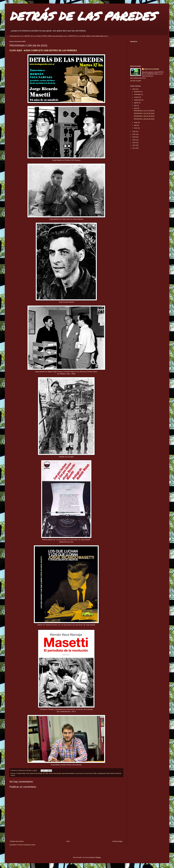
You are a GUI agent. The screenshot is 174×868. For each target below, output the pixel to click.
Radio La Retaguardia (99, 773)
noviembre (138, 94)
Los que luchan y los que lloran (84, 773)
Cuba (28, 773)
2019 (134, 140)
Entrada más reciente (17, 841)
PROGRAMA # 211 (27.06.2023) (144, 111)
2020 (134, 137)
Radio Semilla (110, 773)
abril (136, 125)
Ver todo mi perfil (136, 81)
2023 (134, 89)
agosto (136, 103)
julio (136, 106)
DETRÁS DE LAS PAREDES (83, 16)
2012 (134, 145)
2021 (134, 134)
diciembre (137, 92)
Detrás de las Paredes (36, 773)
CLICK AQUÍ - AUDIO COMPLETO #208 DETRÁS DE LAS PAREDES (43, 50)
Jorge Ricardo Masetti (68, 773)
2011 (134, 148)
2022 (134, 131)
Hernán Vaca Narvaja (55, 773)
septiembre (138, 100)
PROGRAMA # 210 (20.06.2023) (144, 113)
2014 (134, 143)
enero (136, 128)
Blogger (98, 857)
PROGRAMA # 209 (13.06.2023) (144, 116)
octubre (137, 97)
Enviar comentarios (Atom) (27, 845)
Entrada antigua (117, 841)
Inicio (68, 841)
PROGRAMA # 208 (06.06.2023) (144, 119)
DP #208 (46, 773)
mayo (136, 122)
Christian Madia (21, 773)
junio (136, 108)
